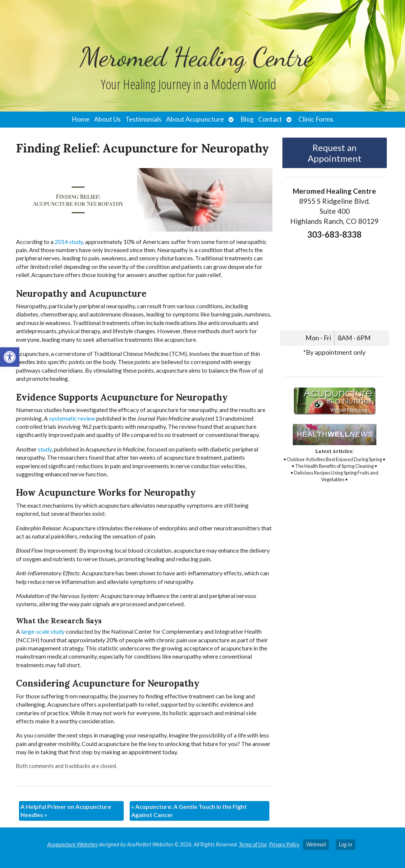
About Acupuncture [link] (195, 119)
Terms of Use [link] (253, 844)
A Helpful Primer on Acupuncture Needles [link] (66, 811)
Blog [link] (247, 119)
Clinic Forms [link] (316, 119)
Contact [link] (270, 119)
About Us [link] (107, 119)
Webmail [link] (316, 844)
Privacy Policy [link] (284, 844)
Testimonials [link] (143, 119)
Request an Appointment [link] (335, 153)
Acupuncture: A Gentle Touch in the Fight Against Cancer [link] (189, 811)
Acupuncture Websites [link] (72, 844)
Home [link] (81, 119)
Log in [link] (346, 844)
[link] (10, 357)
